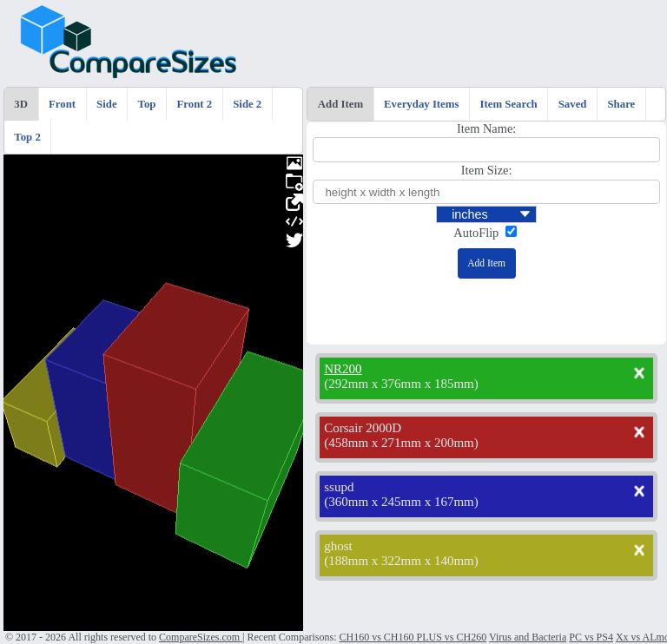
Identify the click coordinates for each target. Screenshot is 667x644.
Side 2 (247, 104)
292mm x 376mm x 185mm (401, 384)
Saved (573, 104)
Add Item (340, 104)
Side (106, 104)
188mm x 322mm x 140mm (401, 561)
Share (622, 104)
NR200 (343, 369)
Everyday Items (421, 104)
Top (147, 104)
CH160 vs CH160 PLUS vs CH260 (413, 637)
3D (21, 104)
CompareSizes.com (201, 637)
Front (62, 104)
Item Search (508, 104)
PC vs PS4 (591, 637)
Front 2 (195, 104)
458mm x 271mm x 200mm (401, 443)
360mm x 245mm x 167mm (401, 502)
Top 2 (27, 137)
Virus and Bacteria (528, 637)
